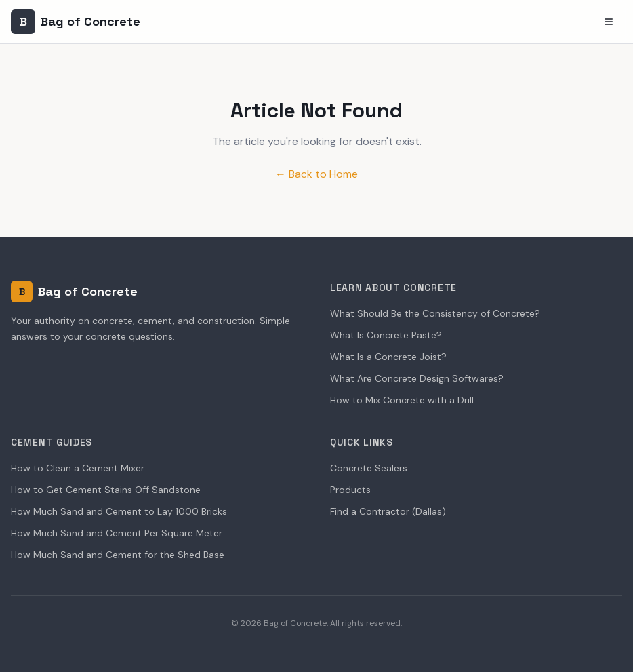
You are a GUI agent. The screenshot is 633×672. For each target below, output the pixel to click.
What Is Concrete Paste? (386, 335)
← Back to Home (316, 174)
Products (350, 490)
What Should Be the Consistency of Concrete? (435, 313)
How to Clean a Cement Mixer (78, 468)
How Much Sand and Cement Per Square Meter (117, 533)
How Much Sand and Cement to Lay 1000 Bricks (119, 511)
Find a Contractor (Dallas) (388, 511)
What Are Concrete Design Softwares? (417, 378)
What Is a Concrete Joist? (388, 357)
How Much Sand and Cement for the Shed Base (118, 555)
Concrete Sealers (369, 468)
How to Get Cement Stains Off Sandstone (106, 490)
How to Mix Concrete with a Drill (402, 400)
